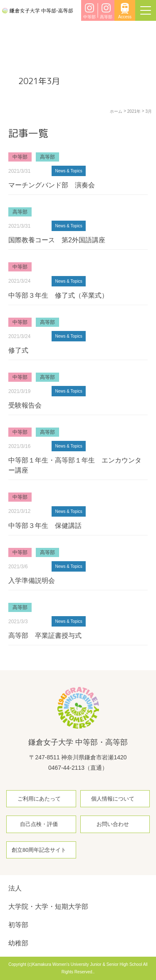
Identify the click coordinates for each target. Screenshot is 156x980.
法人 (15, 888)
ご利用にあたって (39, 799)
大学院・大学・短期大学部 (48, 907)
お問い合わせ (113, 824)
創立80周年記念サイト (39, 850)
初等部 (18, 925)
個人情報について (113, 799)
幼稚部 (18, 943)
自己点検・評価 (39, 824)
